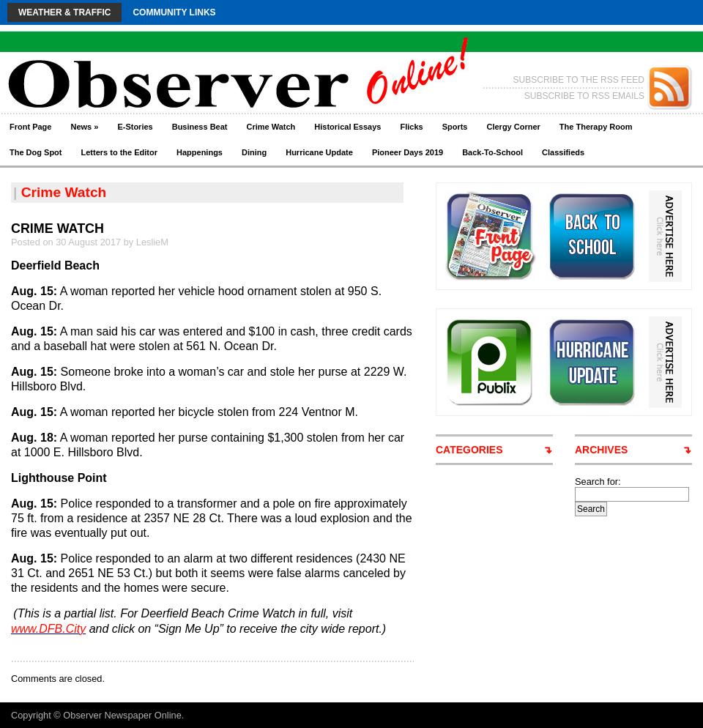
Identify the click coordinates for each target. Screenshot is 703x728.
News (84, 127)
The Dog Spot (36, 152)
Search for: (598, 482)
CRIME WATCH (57, 229)
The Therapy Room (596, 127)
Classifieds (563, 152)
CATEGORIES (469, 450)
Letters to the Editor (120, 152)
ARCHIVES (601, 450)
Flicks (411, 127)
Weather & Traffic (64, 12)
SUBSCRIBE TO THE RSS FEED (579, 80)
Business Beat (200, 127)
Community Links (174, 12)
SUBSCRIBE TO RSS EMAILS (584, 96)
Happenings (200, 152)
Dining (254, 152)
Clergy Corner (513, 127)
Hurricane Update (319, 152)
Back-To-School (492, 152)
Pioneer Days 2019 (408, 152)
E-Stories (135, 127)
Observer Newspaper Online (122, 715)
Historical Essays (347, 127)
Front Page (30, 127)
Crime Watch (271, 127)
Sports (455, 127)
